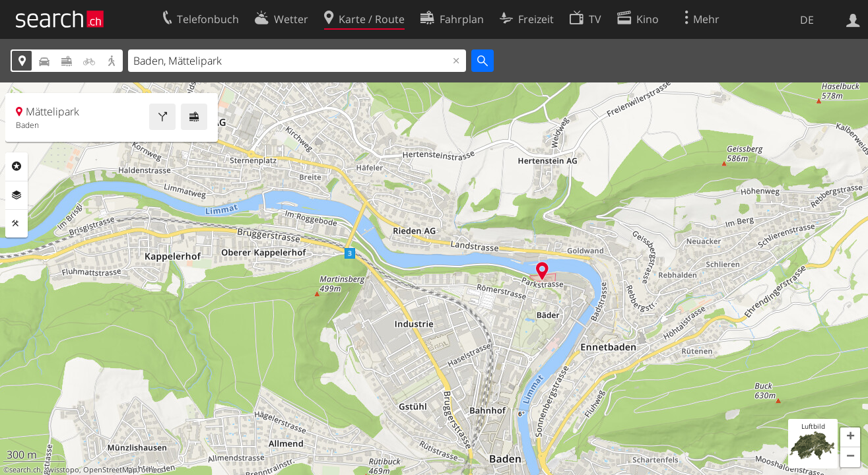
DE (807, 20)
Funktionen (17, 224)
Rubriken (17, 166)
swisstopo (62, 470)
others (152, 470)
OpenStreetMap (110, 470)
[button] (850, 437)
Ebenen (17, 195)
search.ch (25, 470)
